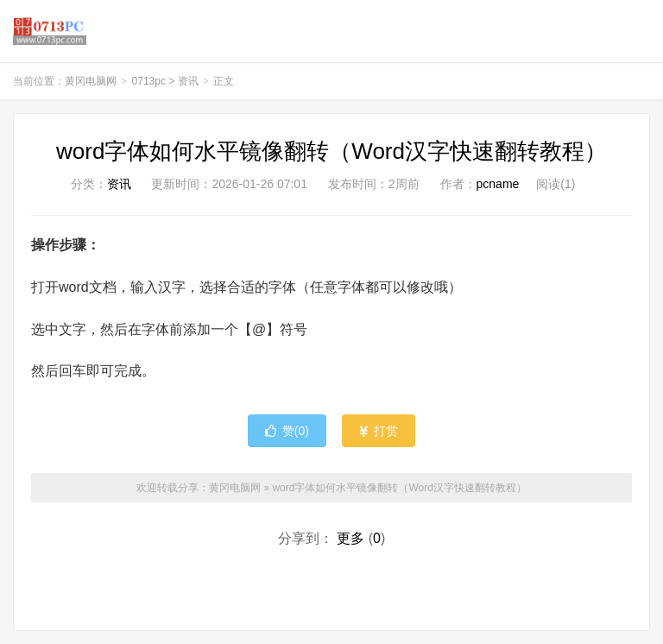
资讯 (188, 81)
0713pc (149, 81)
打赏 (379, 431)
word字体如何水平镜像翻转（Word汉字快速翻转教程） (331, 151)
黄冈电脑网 (50, 31)
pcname (498, 184)
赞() (287, 431)
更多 (350, 538)
